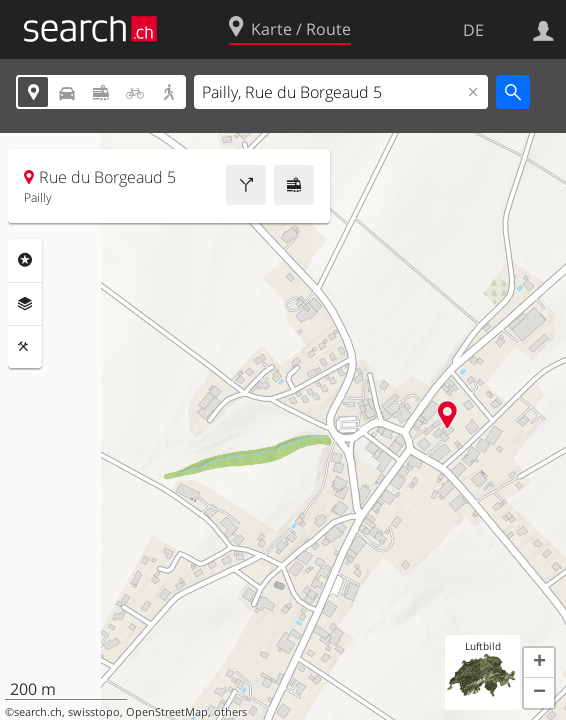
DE (473, 30)
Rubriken (25, 260)
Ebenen (25, 304)
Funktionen (25, 347)
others (230, 712)
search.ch (38, 712)
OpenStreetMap (167, 712)
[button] (539, 663)
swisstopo (94, 712)
